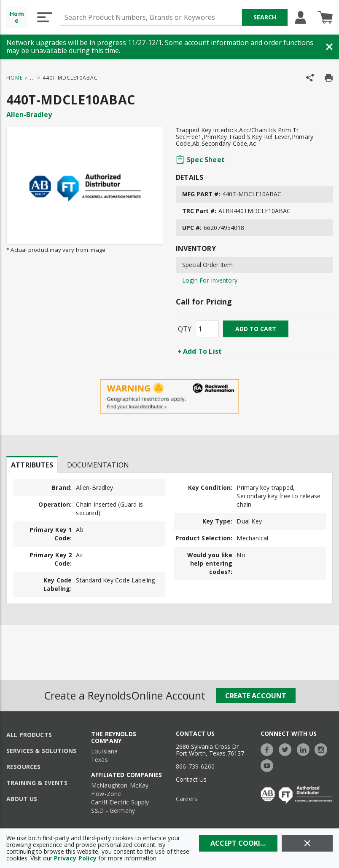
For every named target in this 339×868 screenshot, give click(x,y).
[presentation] (32, 465)
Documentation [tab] (98, 465)
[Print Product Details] (329, 78)
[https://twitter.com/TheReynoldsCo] (287, 749)
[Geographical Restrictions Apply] (169, 397)
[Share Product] (310, 78)
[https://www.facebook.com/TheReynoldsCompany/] (269, 749)
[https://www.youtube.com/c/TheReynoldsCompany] (269, 765)
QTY (185, 329)
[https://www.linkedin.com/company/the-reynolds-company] (305, 749)
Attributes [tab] (32, 465)
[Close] (307, 843)
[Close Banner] (329, 47)
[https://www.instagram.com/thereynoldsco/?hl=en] (323, 749)
